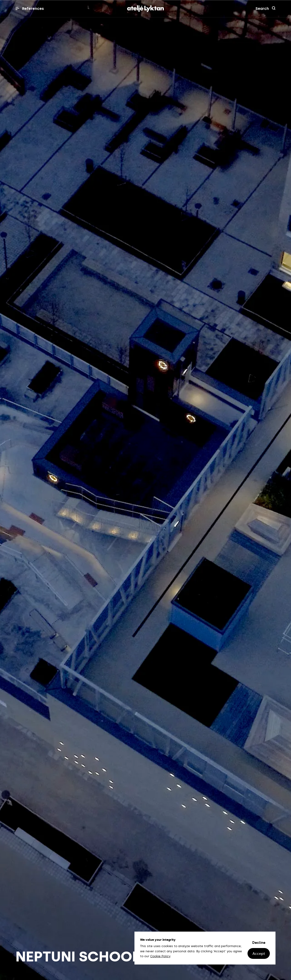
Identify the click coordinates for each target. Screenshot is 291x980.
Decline (259, 943)
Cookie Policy (160, 956)
